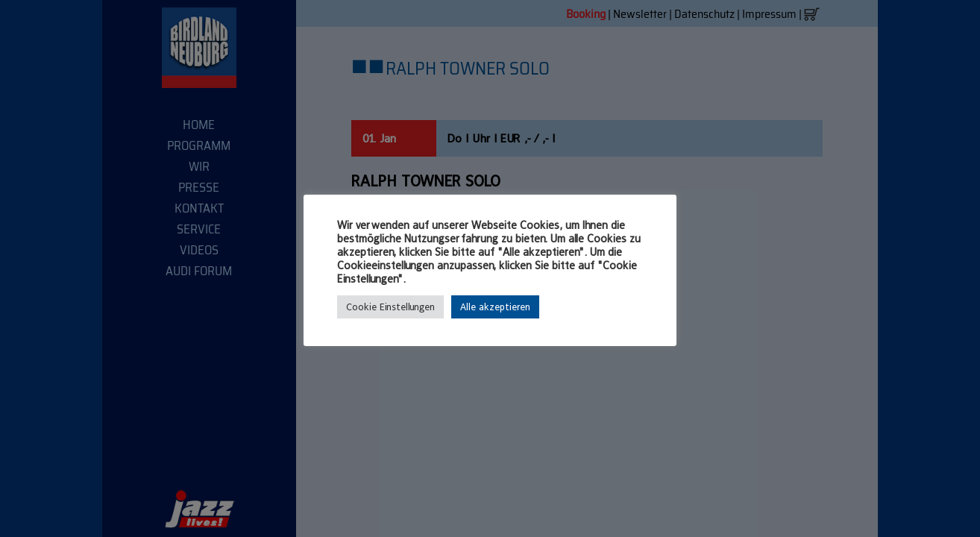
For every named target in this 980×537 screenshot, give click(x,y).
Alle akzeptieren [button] (495, 307)
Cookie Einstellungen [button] (390, 307)
